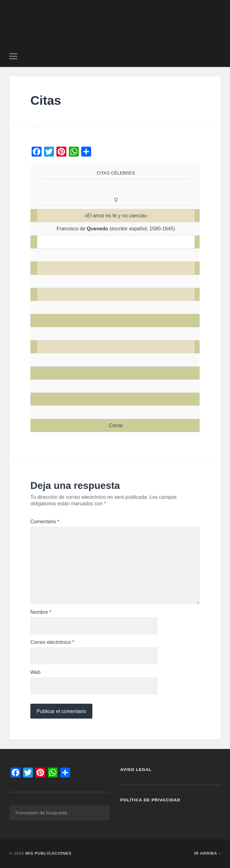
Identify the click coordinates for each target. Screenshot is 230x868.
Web (35, 672)
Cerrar (116, 425)
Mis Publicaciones (49, 853)
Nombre (41, 612)
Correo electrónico (52, 642)
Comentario (45, 522)
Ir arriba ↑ (207, 853)
